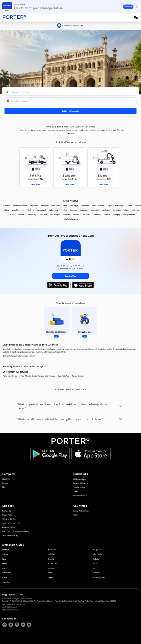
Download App (70, 276)
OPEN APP (128, 7)
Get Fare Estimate (70, 111)
